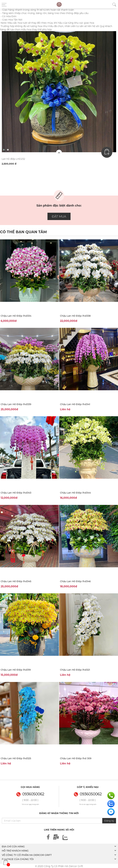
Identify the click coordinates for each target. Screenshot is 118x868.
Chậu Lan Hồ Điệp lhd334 (16, 316)
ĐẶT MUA (59, 217)
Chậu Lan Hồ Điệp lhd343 (16, 493)
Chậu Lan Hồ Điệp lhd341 (75, 404)
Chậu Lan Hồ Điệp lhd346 (75, 581)
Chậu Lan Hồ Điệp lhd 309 (76, 758)
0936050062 (91, 794)
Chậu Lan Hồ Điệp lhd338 (75, 316)
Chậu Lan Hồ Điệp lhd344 (75, 493)
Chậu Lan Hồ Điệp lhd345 (16, 581)
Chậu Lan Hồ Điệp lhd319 (16, 670)
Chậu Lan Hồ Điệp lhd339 (16, 404)
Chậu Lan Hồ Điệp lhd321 (75, 670)
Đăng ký (109, 821)
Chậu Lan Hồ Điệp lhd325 (16, 758)
